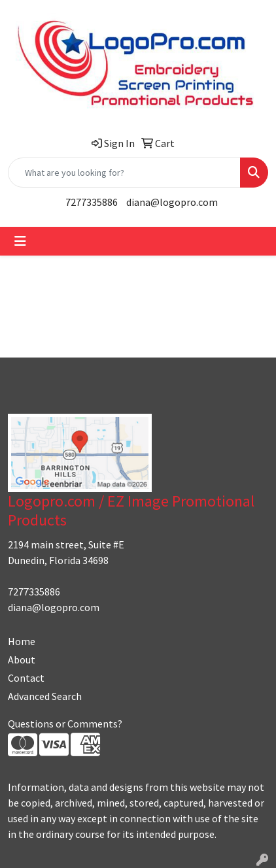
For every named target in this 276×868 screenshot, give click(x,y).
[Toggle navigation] (20, 241)
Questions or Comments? (65, 724)
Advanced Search (45, 696)
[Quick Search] (124, 173)
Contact (26, 678)
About (22, 659)
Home (22, 641)
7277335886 (92, 202)
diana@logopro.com (172, 202)
